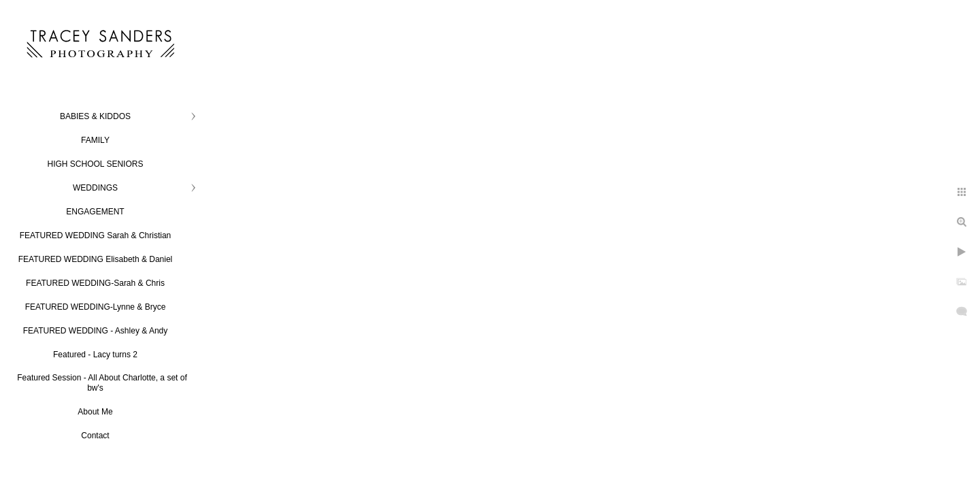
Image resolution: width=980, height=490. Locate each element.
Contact (95, 436)
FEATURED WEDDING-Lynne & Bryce (96, 307)
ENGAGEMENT (95, 212)
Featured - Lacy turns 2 (95, 355)
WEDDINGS (95, 188)
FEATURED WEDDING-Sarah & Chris (95, 283)
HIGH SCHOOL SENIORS (96, 164)
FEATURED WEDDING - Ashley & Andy (96, 331)
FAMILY (95, 140)
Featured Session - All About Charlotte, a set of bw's (102, 383)
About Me (95, 412)
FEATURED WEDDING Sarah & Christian (96, 235)
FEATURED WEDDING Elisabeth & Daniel (96, 259)
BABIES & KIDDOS (95, 116)
